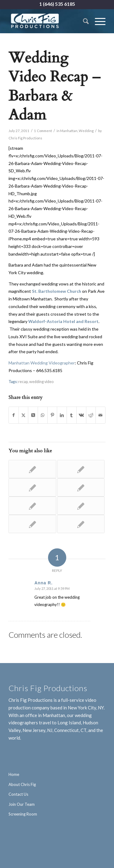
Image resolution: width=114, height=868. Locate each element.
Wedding (86, 131)
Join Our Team (22, 804)
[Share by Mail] (100, 415)
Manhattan (69, 131)
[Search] (83, 21)
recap (23, 382)
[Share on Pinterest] (52, 415)
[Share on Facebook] (14, 415)
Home (14, 774)
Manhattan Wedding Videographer (42, 363)
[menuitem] (83, 21)
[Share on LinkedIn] (62, 415)
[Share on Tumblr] (72, 415)
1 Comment (43, 131)
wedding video (41, 382)
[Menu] (97, 21)
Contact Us (18, 794)
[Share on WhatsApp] (43, 415)
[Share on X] (24, 415)
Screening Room (23, 814)
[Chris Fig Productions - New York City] (47, 21)
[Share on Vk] (81, 415)
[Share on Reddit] (91, 415)
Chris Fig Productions (25, 138)
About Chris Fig (22, 784)
